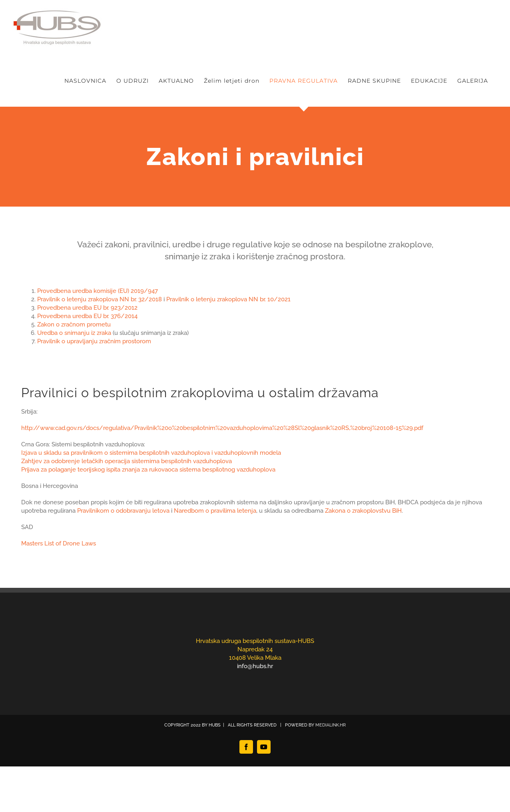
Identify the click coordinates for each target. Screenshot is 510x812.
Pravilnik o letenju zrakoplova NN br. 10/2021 (228, 299)
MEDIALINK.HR (331, 725)
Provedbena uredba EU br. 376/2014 (87, 316)
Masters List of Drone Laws (59, 543)
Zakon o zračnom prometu (74, 324)
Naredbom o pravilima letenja (215, 511)
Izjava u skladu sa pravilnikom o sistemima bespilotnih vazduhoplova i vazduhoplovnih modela (151, 453)
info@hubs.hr (255, 666)
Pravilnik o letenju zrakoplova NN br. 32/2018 (100, 299)
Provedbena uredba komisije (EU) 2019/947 (98, 291)
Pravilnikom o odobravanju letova (123, 511)
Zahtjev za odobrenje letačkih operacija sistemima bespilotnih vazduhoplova (127, 461)
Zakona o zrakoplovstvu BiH (363, 511)
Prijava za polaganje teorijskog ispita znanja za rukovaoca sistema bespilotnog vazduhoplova (148, 470)
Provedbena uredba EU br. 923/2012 (88, 308)
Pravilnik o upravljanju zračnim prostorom (94, 341)
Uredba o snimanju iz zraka (74, 333)
